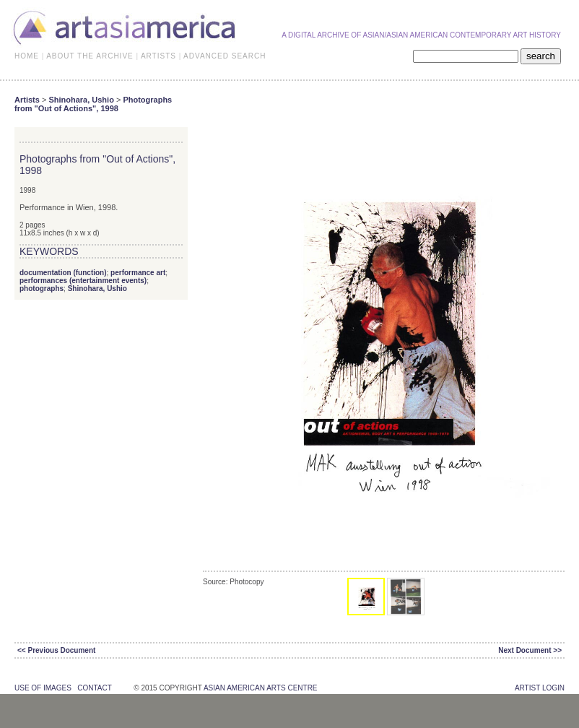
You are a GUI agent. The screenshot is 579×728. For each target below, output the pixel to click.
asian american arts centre (261, 688)
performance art (138, 273)
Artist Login (540, 688)
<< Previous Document (56, 650)
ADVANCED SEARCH (225, 56)
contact (94, 688)
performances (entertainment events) (83, 281)
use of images (43, 688)
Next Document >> (530, 650)
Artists (27, 100)
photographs (42, 289)
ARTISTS (158, 56)
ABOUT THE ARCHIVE (90, 56)
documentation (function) (63, 273)
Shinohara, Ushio (81, 100)
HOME (27, 56)
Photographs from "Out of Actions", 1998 (93, 104)
